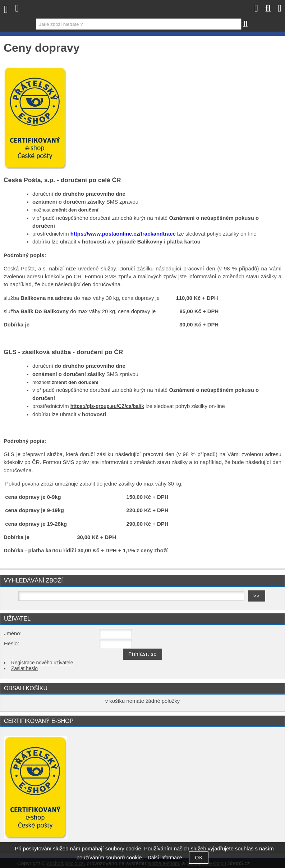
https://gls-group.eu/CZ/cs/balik (107, 406)
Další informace (165, 858)
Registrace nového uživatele (42, 663)
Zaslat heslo (24, 669)
